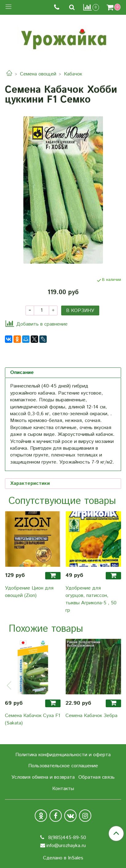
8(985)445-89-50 (66, 838)
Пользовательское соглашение (63, 766)
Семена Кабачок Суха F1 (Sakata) (33, 719)
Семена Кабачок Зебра (91, 716)
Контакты (63, 789)
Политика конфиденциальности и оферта (63, 755)
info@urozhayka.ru (66, 846)
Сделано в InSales (63, 858)
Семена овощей (38, 74)
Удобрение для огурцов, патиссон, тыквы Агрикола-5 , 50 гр (91, 599)
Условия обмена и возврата (43, 777)
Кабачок (73, 74)
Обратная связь (96, 777)
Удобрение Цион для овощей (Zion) (29, 592)
